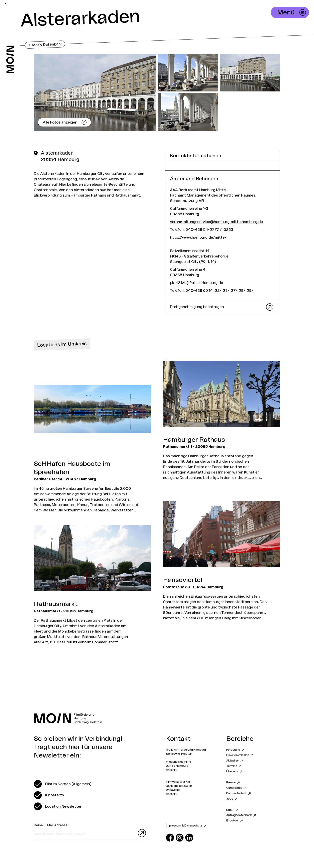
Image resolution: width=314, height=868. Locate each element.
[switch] (63, 784)
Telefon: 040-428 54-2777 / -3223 (202, 230)
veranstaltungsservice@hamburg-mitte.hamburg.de (216, 222)
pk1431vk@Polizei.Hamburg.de (197, 283)
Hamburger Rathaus (194, 440)
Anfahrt (171, 770)
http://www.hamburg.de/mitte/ (198, 237)
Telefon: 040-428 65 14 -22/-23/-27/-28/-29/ (212, 291)
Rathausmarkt (56, 604)
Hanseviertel (183, 580)
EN (5, 4)
